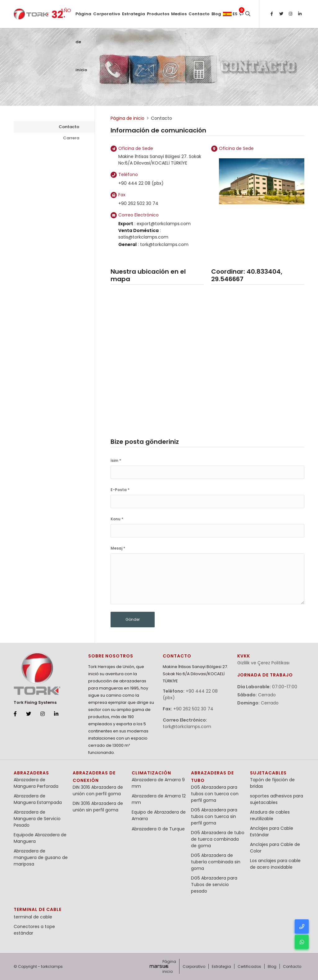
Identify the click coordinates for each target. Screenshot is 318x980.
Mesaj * (118, 548)
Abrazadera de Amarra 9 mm (158, 783)
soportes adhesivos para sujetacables (277, 799)
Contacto (199, 14)
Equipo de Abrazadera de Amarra (159, 815)
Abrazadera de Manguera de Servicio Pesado (37, 819)
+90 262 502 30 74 (138, 203)
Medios (179, 14)
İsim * (116, 460)
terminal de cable (38, 909)
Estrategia (134, 14)
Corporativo (107, 14)
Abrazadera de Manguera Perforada (36, 783)
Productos (158, 14)
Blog (216, 14)
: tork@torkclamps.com (153, 244)
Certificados (249, 966)
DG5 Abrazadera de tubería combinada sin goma (216, 862)
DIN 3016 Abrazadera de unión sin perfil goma (98, 807)
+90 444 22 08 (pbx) (141, 183)
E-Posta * (120, 490)
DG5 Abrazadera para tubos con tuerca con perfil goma (215, 794)
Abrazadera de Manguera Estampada (38, 799)
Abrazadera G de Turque (158, 829)
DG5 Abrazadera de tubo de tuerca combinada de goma (218, 839)
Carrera (71, 138)
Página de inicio (83, 19)
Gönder (133, 619)
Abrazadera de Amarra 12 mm (159, 799)
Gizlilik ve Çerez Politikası (263, 663)
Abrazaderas (31, 773)
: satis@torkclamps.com (143, 234)
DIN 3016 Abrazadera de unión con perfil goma (98, 790)
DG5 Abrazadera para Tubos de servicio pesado (214, 885)
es (230, 14)
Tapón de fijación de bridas (272, 783)
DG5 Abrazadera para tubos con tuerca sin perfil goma (214, 816)
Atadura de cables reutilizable (270, 815)
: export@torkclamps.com (154, 224)
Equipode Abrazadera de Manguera (40, 838)
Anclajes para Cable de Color (275, 848)
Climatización (151, 773)
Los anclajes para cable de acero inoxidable (275, 864)
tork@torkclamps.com (187, 727)
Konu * (117, 519)
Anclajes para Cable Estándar (272, 831)
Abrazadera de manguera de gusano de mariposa (41, 857)
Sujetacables (268, 773)
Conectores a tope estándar (34, 930)
